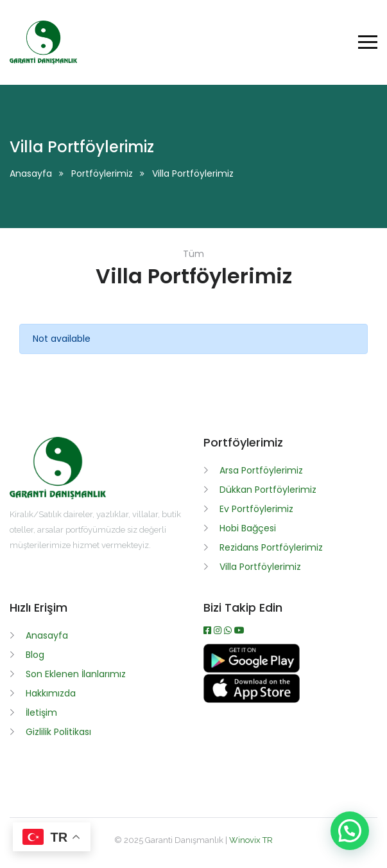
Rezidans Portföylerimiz (271, 547)
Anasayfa (31, 173)
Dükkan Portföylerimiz (268, 490)
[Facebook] (209, 630)
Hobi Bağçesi (248, 528)
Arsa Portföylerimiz (261, 470)
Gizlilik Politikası (58, 732)
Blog (35, 655)
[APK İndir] (252, 669)
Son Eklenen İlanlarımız (76, 674)
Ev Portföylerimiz (256, 509)
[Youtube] (239, 630)
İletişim (41, 713)
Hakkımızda (51, 693)
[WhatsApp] (229, 630)
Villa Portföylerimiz (260, 567)
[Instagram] (219, 630)
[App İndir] (252, 700)
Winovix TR (251, 840)
